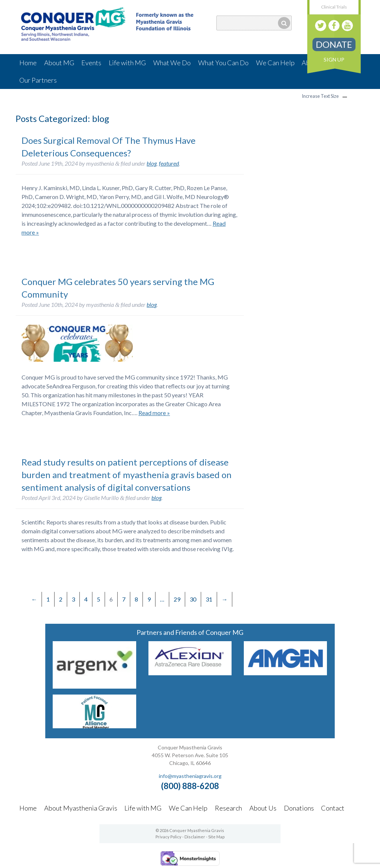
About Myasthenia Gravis (81, 808)
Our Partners (38, 80)
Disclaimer (195, 837)
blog (152, 163)
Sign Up (334, 59)
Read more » (154, 413)
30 (193, 599)
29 (177, 599)
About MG (59, 63)
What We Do (172, 63)
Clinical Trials (334, 7)
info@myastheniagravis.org (190, 776)
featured (169, 163)
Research (228, 808)
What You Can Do (223, 63)
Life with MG (127, 63)
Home (28, 63)
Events (91, 63)
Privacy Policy (168, 837)
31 (209, 599)
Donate (334, 44)
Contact (333, 808)
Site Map (216, 837)
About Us (263, 808)
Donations (299, 808)
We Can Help (275, 63)
